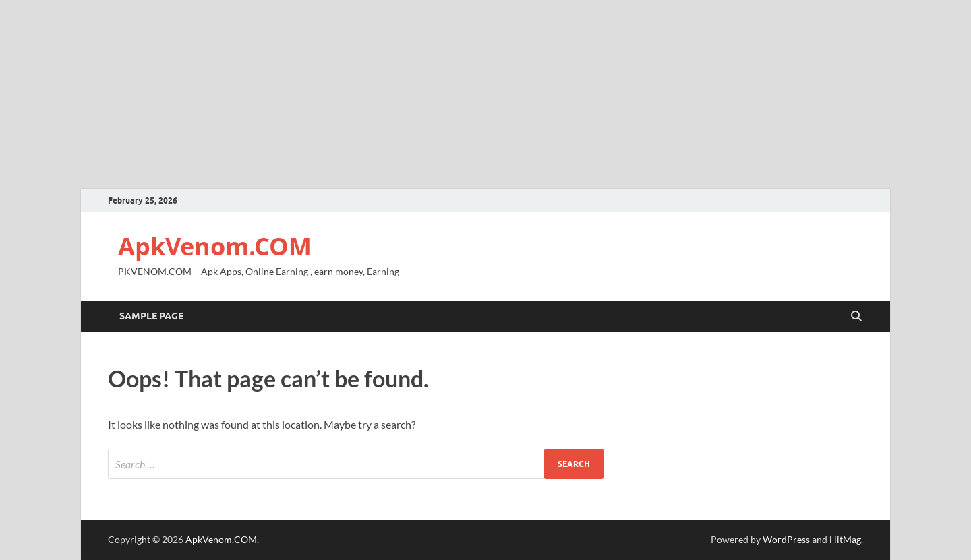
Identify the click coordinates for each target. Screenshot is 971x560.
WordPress (786, 539)
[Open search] (856, 317)
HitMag (845, 539)
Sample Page (151, 316)
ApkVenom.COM (215, 246)
